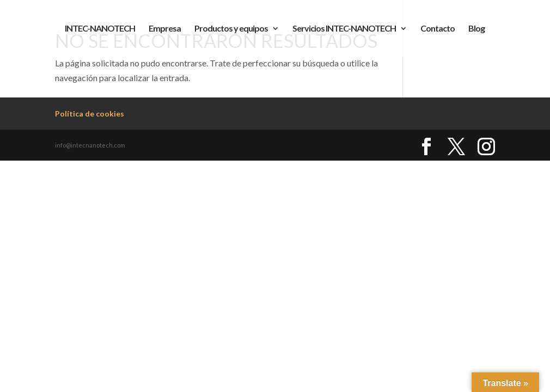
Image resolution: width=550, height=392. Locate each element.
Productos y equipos (231, 29)
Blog (476, 29)
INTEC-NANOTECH (100, 29)
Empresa (165, 29)
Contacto (438, 29)
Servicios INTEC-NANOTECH (344, 29)
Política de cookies (90, 114)
